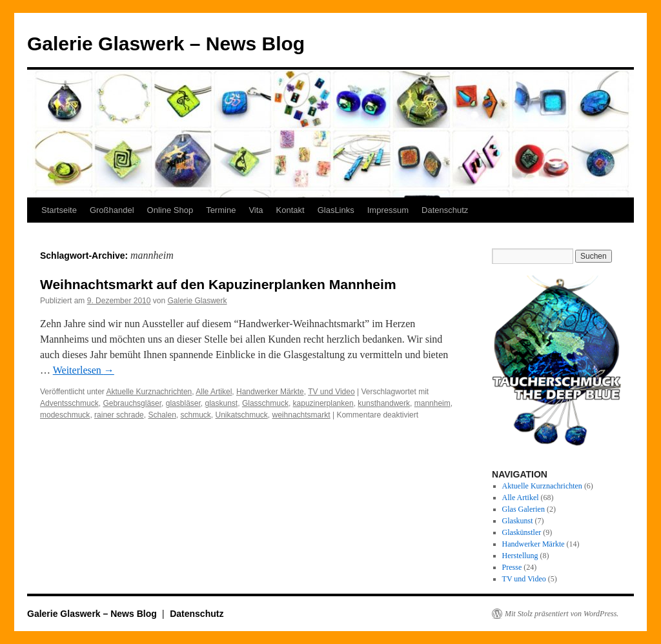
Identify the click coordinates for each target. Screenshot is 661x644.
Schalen (162, 415)
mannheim (432, 403)
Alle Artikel (214, 392)
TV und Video (331, 392)
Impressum (388, 210)
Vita (256, 210)
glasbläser (183, 403)
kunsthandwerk (384, 403)
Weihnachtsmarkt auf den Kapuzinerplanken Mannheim (218, 284)
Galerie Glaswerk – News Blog (166, 44)
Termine (221, 210)
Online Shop (170, 210)
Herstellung (520, 556)
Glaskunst (518, 521)
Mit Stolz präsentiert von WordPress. (562, 614)
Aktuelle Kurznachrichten (149, 392)
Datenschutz (445, 210)
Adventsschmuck (69, 403)
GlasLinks (336, 210)
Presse (512, 567)
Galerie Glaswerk (197, 301)
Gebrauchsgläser (132, 403)
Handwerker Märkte (270, 392)
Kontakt (290, 210)
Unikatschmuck (242, 415)
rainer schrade (119, 415)
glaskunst (222, 403)
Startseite (59, 210)
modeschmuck (65, 415)
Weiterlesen (84, 370)
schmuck (195, 415)
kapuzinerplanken (323, 403)
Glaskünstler (522, 532)
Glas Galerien (524, 509)
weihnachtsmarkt (301, 415)
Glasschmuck (265, 403)
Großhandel (112, 210)
